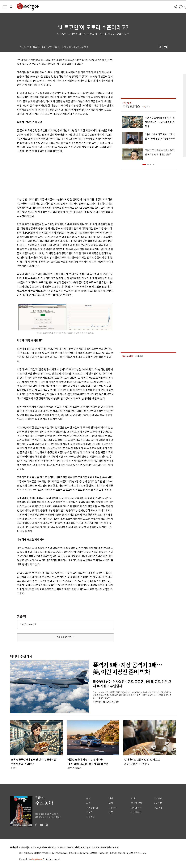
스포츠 (89, 812)
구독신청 (158, 803)
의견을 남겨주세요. (28, 624)
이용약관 (70, 848)
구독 (146, 107)
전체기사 (91, 817)
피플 (111, 812)
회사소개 (23, 848)
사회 (88, 803)
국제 (111, 803)
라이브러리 (136, 808)
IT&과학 (113, 808)
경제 (111, 799)
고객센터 (61, 848)
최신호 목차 (137, 803)
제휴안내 (52, 848)
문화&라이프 (92, 808)
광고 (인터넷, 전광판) (37, 848)
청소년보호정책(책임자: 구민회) (105, 848)
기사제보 (158, 799)
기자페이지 (136, 812)
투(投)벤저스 (131, 106)
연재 (133, 799)
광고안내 (158, 808)
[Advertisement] (58, 175)
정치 (88, 799)
